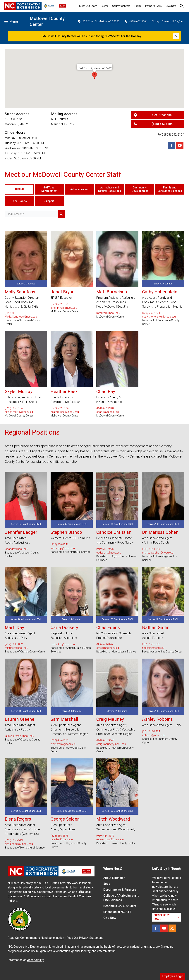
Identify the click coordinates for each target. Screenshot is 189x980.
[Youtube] (180, 145)
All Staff (19, 189)
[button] (94, 75)
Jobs (107, 884)
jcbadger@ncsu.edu (16, 549)
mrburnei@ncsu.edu (108, 313)
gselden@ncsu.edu (62, 839)
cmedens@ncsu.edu (108, 648)
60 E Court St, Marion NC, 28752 (98, 21)
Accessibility (36, 960)
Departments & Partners (120, 890)
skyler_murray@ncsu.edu (20, 412)
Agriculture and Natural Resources (110, 189)
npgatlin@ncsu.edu (153, 648)
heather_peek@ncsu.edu (65, 412)
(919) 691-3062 (14, 644)
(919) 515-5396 (151, 549)
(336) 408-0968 (105, 644)
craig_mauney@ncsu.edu (111, 744)
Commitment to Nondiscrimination (42, 938)
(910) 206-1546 (60, 544)
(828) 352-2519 (14, 840)
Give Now (171, 6)
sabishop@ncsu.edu (63, 548)
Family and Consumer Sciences (170, 189)
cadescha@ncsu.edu (109, 553)
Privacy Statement (91, 938)
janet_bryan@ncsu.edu (64, 308)
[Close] (176, 36)
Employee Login (173, 976)
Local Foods (19, 201)
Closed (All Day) (172, 21)
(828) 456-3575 (60, 740)
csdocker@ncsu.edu (63, 644)
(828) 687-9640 (105, 740)
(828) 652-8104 (136, 21)
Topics (138, 6)
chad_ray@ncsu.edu (108, 412)
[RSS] (172, 928)
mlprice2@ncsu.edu (16, 648)
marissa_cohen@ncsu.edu (158, 553)
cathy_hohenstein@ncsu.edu (159, 317)
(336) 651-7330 (151, 644)
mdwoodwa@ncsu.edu (110, 839)
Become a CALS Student (120, 906)
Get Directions (162, 115)
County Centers (121, 6)
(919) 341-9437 (105, 549)
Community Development (140, 189)
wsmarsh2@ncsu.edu (63, 744)
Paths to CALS (154, 6)
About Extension (114, 878)
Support (49, 201)
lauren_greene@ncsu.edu (19, 736)
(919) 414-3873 (105, 836)
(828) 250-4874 (151, 313)
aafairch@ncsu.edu (154, 735)
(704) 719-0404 (151, 731)
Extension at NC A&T (117, 912)
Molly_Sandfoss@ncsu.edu (21, 317)
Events (105, 6)
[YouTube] (164, 928)
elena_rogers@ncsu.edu (19, 844)
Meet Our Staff (88, 6)
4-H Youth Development (49, 189)
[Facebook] (172, 145)
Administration (79, 189)
